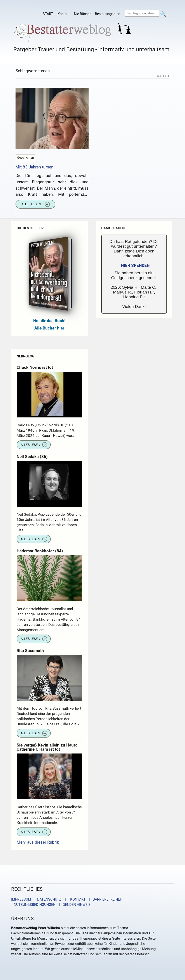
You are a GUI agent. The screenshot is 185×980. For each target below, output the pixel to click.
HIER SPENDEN (135, 265)
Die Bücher (82, 14)
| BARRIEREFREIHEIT (105, 899)
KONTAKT (77, 899)
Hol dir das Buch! (49, 321)
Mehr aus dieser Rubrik (38, 842)
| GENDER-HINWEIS (73, 905)
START (48, 14)
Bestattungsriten (108, 14)
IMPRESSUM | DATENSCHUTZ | (39, 899)
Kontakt (64, 14)
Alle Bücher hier (49, 328)
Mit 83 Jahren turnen (34, 167)
